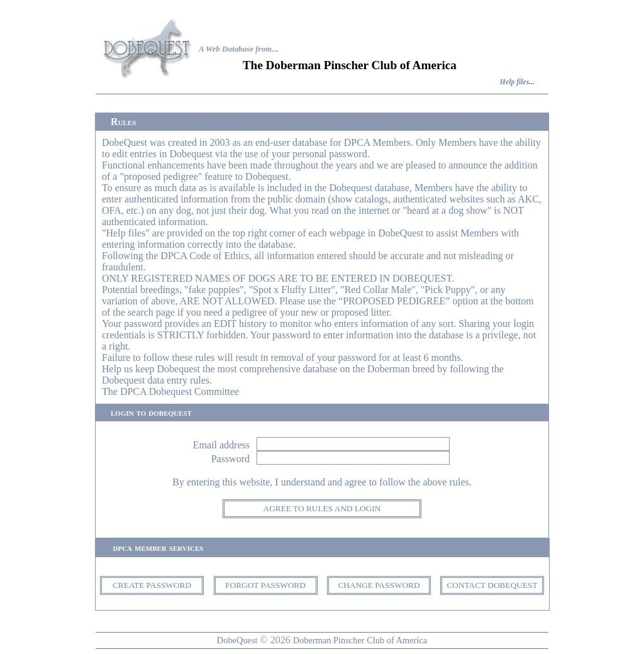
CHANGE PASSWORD (379, 585)
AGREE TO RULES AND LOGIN (322, 508)
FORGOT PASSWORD (265, 585)
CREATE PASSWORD (152, 585)
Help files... (517, 82)
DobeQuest (237, 640)
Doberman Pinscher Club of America (360, 640)
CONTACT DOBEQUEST (492, 585)
